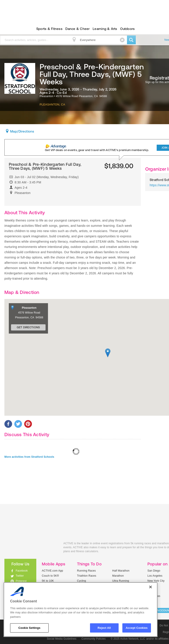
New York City (156, 581)
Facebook (22, 571)
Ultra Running (121, 581)
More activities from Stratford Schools (29, 457)
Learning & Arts (105, 29)
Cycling (82, 581)
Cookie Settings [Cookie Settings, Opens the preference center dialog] (29, 628)
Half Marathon (121, 571)
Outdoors (127, 29)
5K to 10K (48, 581)
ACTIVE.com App (52, 571)
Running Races (86, 571)
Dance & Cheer (77, 29)
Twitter (20, 576)
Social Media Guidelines (62, 639)
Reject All (104, 628)
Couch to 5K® (50, 576)
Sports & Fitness (49, 29)
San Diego (154, 571)
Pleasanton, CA (52, 104)
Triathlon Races (87, 576)
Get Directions (28, 327)
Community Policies (94, 639)
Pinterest (21, 581)
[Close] (151, 587)
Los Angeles (155, 576)
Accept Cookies (137, 628)
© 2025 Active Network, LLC (128, 639)
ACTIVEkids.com (31, 548)
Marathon (118, 576)
